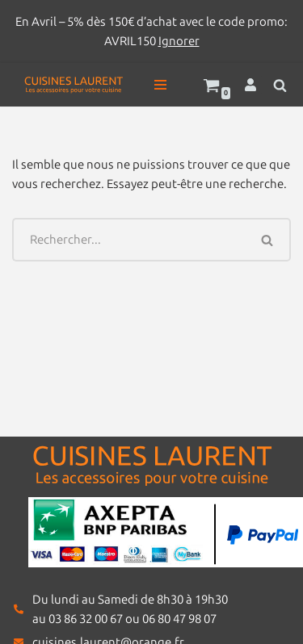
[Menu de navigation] (160, 85)
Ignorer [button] (179, 41)
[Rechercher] (280, 85)
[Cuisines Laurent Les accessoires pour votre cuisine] (74, 85)
